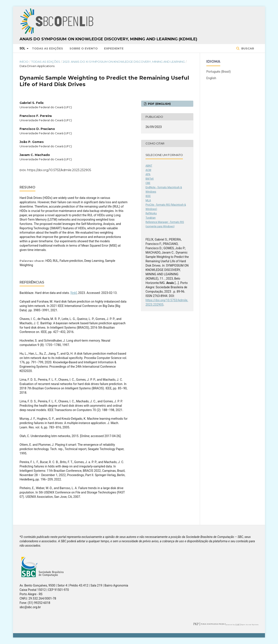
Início (24, 62)
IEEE (148, 196)
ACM (148, 170)
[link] (74, 293)
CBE (148, 183)
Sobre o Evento (84, 48)
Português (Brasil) (218, 72)
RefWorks (151, 213)
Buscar (247, 48)
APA (148, 174)
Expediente (114, 48)
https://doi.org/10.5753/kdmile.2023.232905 (59, 170)
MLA (148, 200)
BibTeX (150, 179)
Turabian (151, 218)
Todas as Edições (47, 48)
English (211, 78)
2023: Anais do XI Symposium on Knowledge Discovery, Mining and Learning (124, 62)
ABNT (149, 166)
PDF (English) (159, 104)
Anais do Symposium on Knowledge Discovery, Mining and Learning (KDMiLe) (108, 39)
